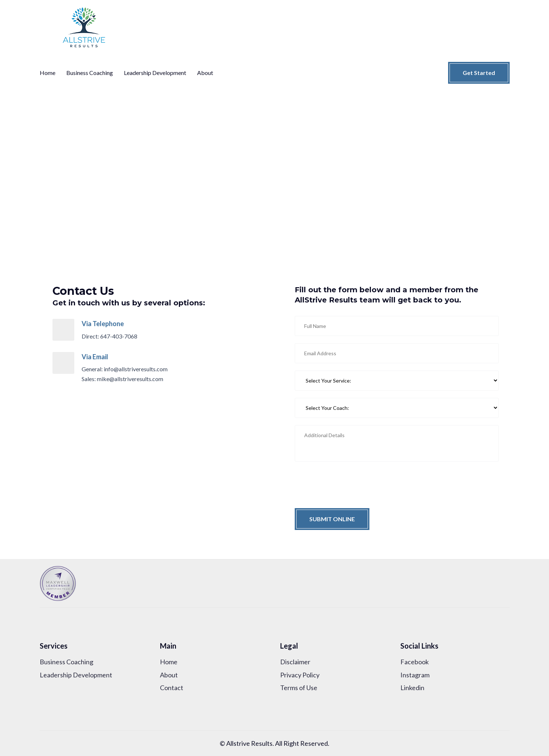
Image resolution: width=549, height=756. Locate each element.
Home (48, 73)
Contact (172, 688)
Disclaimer (295, 662)
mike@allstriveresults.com (130, 379)
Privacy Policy (300, 675)
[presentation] (350, 483)
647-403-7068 (119, 336)
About (205, 73)
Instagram (415, 675)
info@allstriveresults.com (136, 369)
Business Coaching (90, 73)
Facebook (415, 662)
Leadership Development (155, 73)
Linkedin (412, 688)
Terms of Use (299, 688)
